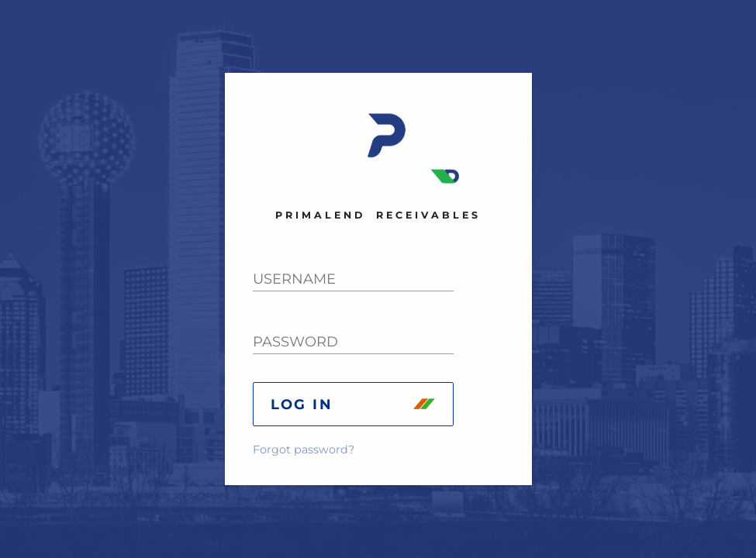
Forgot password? (304, 449)
